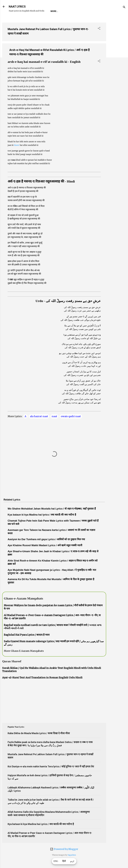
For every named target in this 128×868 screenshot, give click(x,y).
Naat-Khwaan (84, 11)
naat (54, 416)
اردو (72, 861)
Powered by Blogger (64, 849)
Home (54, 11)
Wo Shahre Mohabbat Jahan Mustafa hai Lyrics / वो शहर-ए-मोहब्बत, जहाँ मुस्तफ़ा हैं (52, 509)
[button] (99, 29)
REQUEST (66, 11)
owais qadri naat (71, 416)
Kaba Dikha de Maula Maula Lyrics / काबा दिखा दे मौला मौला (39, 733)
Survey (100, 11)
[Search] (124, 7)
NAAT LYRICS (17, 7)
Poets (113, 11)
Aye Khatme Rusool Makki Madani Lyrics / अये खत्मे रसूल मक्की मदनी (45, 545)
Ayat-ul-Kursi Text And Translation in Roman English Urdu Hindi (42, 678)
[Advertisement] (117, 61)
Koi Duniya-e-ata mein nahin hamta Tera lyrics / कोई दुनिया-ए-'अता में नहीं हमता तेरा (51, 766)
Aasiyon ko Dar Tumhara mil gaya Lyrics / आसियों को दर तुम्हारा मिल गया (46, 539)
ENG (56, 861)
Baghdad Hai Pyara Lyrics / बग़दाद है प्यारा (27, 635)
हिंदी (64, 861)
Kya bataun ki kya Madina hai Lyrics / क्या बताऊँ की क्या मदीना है (41, 824)
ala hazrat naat (39, 416)
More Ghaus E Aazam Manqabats (24, 651)
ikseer (17, 145)
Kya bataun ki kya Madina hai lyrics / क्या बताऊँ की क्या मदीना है (42, 515)
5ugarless (72, 855)
